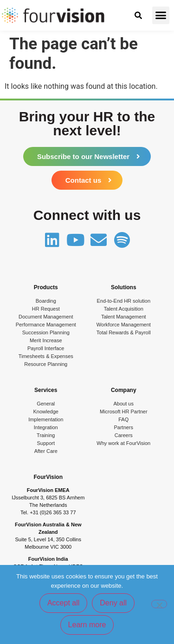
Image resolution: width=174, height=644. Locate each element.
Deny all (113, 603)
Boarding (46, 301)
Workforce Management (124, 325)
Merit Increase (46, 340)
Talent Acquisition (124, 309)
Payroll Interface (46, 348)
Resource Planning (46, 364)
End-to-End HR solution (123, 301)
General (46, 404)
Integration (46, 427)
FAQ (123, 419)
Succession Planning (46, 332)
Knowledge (46, 412)
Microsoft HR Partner (124, 412)
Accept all (63, 603)
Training (46, 435)
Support (46, 443)
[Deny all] (159, 604)
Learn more (87, 625)
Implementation (46, 419)
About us (124, 404)
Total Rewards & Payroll (124, 332)
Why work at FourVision (123, 443)
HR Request (46, 309)
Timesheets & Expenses (46, 356)
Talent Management (124, 317)
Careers (124, 435)
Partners (123, 427)
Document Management (46, 317)
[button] (161, 15)
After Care (46, 451)
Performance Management (46, 325)
